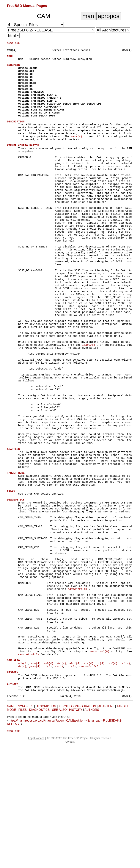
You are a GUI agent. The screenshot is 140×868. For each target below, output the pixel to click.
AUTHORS (92, 831)
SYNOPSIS (26, 828)
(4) (77, 153)
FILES (23, 831)
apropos (109, 16)
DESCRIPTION (46, 828)
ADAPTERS (106, 828)
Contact (70, 863)
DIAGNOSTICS (39, 831)
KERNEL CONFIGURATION (77, 828)
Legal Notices (36, 860)
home (10, 43)
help (17, 43)
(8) (89, 401)
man (88, 16)
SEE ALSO (59, 831)
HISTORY (76, 831)
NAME (11, 828)
